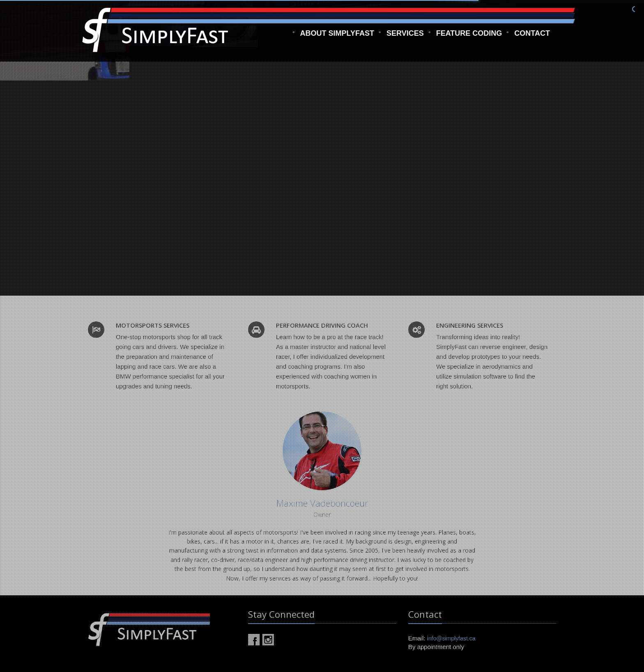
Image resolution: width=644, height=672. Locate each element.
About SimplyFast (337, 37)
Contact (532, 37)
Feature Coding (469, 37)
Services (405, 37)
